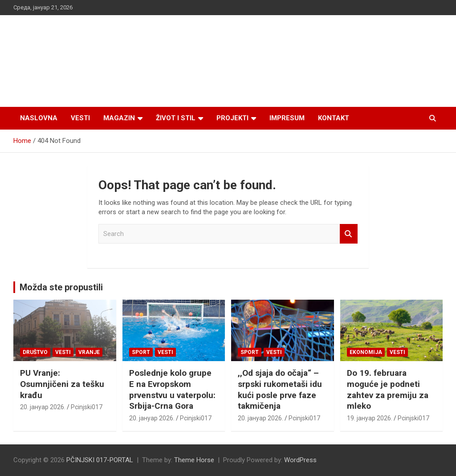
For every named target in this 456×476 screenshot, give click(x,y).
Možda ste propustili (61, 287)
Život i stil (176, 118)
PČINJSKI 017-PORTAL (100, 460)
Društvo (35, 352)
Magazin (119, 118)
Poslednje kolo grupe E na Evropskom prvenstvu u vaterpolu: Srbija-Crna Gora (172, 389)
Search (349, 234)
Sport (141, 352)
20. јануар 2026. (43, 407)
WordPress (300, 460)
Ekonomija (366, 352)
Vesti (80, 118)
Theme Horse (194, 460)
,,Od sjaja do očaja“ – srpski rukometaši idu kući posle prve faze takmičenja (280, 389)
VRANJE (89, 352)
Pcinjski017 (87, 407)
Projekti (232, 118)
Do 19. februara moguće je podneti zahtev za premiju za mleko (388, 389)
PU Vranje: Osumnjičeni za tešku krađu (62, 384)
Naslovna (39, 118)
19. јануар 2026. (370, 418)
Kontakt (334, 118)
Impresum (287, 118)
